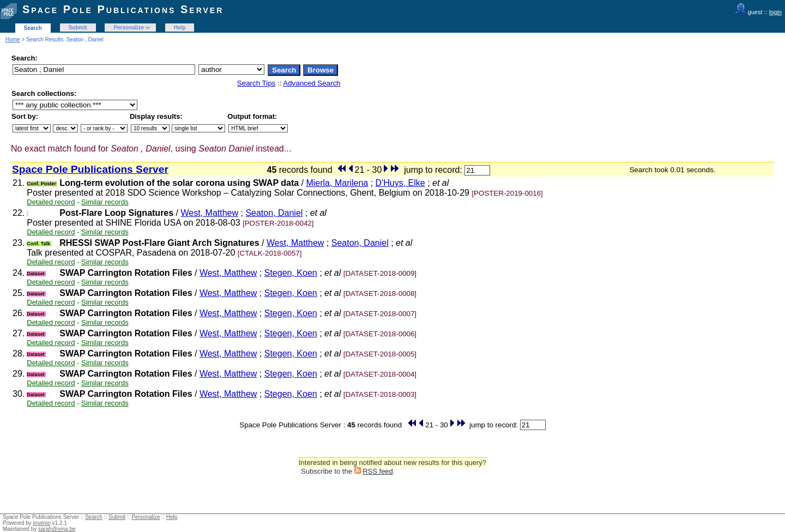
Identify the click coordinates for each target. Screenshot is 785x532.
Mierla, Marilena (337, 183)
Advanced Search (312, 83)
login (775, 12)
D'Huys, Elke (400, 183)
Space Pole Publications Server (123, 9)
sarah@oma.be (57, 529)
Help (180, 28)
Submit (78, 28)
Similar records (105, 202)
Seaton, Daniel (274, 213)
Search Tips (256, 83)
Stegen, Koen (291, 273)
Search (33, 28)
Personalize (129, 28)
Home (13, 40)
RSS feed (378, 471)
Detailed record (51, 202)
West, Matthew (210, 213)
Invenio (42, 523)
